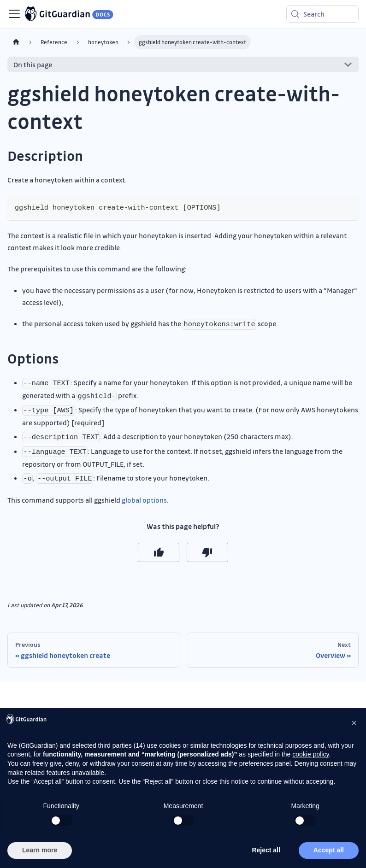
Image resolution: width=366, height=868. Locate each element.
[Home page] (16, 42)
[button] (354, 723)
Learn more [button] (40, 850)
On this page (33, 65)
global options (144, 500)
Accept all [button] (329, 850)
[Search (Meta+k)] (322, 14)
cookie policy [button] (310, 754)
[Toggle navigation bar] (14, 14)
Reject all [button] (266, 850)
